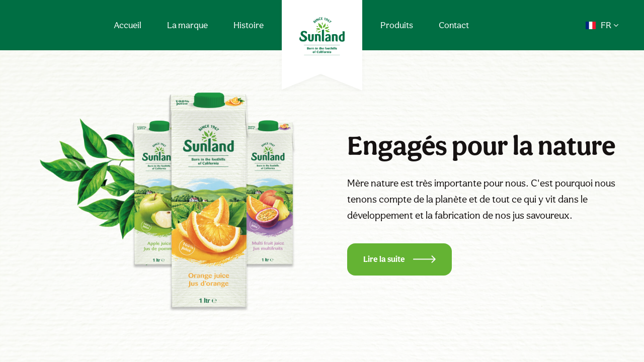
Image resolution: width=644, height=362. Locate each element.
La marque (187, 25)
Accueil (128, 25)
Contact (454, 25)
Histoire (249, 25)
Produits (397, 25)
